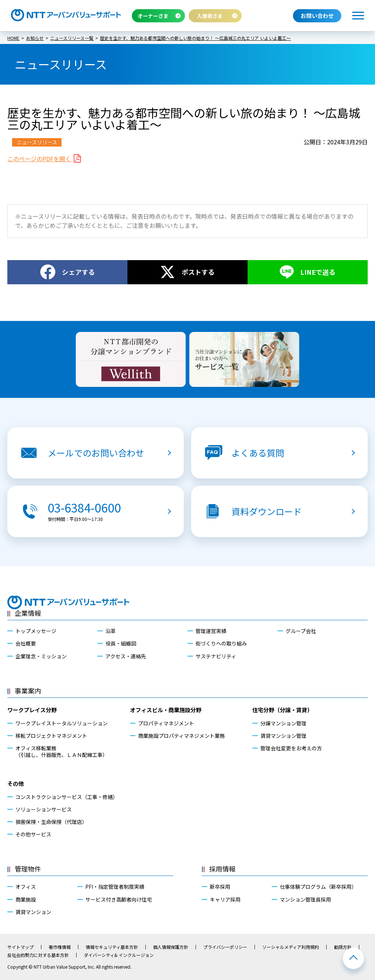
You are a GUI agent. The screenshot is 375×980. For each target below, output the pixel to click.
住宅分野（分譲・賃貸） (283, 710)
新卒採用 (220, 887)
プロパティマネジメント (166, 723)
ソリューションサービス (44, 809)
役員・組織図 (121, 643)
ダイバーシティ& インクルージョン (119, 955)
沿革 (111, 631)
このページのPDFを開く (39, 159)
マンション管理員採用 (305, 899)
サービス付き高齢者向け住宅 (119, 899)
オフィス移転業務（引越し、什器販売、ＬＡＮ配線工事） (62, 751)
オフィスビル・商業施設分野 (166, 710)
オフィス (26, 887)
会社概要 (26, 643)
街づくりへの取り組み (221, 643)
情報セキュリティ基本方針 (112, 947)
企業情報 (28, 613)
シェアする (78, 272)
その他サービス (33, 834)
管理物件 (28, 869)
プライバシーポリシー (225, 947)
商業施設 (26, 899)
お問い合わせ (317, 16)
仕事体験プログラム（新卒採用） (318, 887)
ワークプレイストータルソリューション (62, 723)
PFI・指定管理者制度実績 (115, 887)
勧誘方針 (343, 947)
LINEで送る (318, 272)
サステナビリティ (216, 656)
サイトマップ (21, 947)
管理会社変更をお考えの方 (291, 748)
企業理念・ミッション (41, 656)
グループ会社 (301, 631)
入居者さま (210, 16)
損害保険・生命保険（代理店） (51, 822)
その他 (16, 783)
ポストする (198, 272)
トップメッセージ (36, 631)
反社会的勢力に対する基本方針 (38, 955)
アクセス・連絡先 (126, 656)
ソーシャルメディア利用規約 (291, 947)
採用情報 (222, 869)
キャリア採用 (225, 899)
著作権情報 (60, 947)
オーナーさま (153, 16)
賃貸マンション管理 (283, 736)
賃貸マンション (33, 912)
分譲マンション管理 (283, 723)
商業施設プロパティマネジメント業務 (181, 736)
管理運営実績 (211, 631)
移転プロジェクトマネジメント (51, 736)
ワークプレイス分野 (32, 710)
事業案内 (28, 691)
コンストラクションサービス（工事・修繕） (67, 797)
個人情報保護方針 (171, 947)
